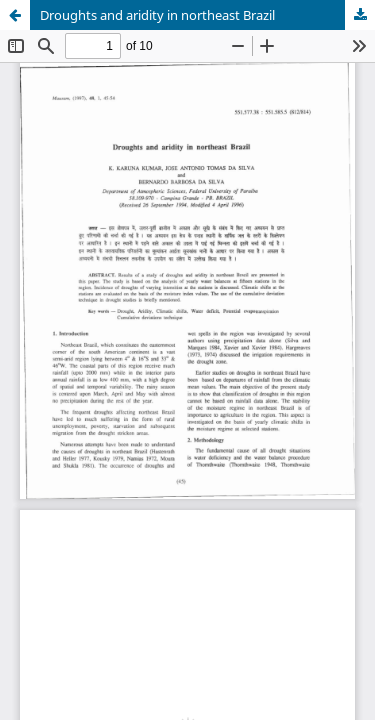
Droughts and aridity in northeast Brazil (157, 15)
